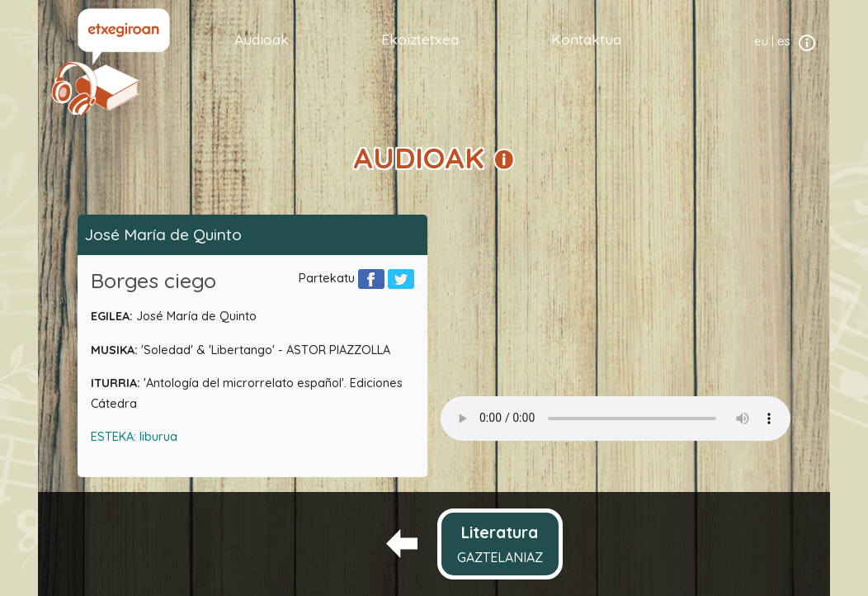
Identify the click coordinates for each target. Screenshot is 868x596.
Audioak (262, 39)
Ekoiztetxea (420, 39)
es (784, 41)
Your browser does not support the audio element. (616, 419)
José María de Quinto (163, 234)
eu (761, 41)
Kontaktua (586, 39)
